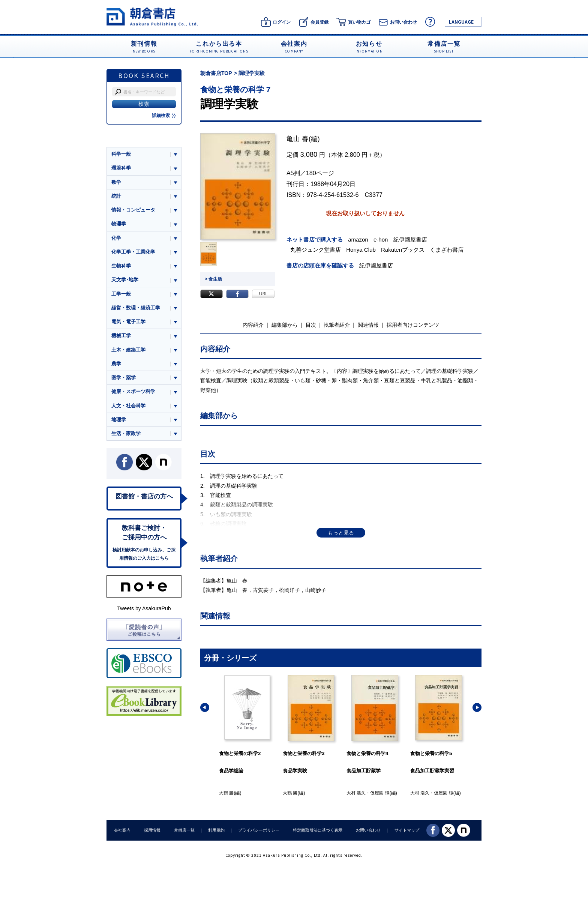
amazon (358, 240)
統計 (116, 196)
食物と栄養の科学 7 (235, 89)
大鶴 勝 (226, 793)
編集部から (285, 325)
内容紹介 (253, 325)
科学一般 (121, 154)
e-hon (381, 240)
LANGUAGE (461, 22)
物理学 (119, 224)
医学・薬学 (124, 378)
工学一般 (121, 294)
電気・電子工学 (128, 322)
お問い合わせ (368, 830)
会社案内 (122, 830)
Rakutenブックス (403, 250)
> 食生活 (213, 279)
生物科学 (121, 266)
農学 (116, 364)
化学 (116, 238)
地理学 (119, 420)
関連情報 (368, 325)
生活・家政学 (126, 433)
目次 (311, 325)
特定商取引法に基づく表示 (318, 830)
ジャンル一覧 (126, 140)
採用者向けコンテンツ (413, 325)
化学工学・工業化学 (133, 252)
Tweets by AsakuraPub (144, 608)
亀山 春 (298, 139)
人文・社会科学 (128, 406)
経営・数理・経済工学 (136, 308)
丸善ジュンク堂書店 (316, 250)
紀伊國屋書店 (410, 240)
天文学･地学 (125, 280)
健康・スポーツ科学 (133, 391)
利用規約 (216, 830)
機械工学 (121, 336)
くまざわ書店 (447, 250)
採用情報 (152, 830)
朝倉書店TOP (216, 73)
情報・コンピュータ (133, 210)
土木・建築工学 (128, 350)
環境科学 (121, 168)
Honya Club (361, 250)
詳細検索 (164, 116)
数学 (116, 182)
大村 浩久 (356, 793)
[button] (205, 707)
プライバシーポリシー (259, 830)
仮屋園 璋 (380, 793)
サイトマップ (407, 830)
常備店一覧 (184, 830)
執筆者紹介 (337, 325)
